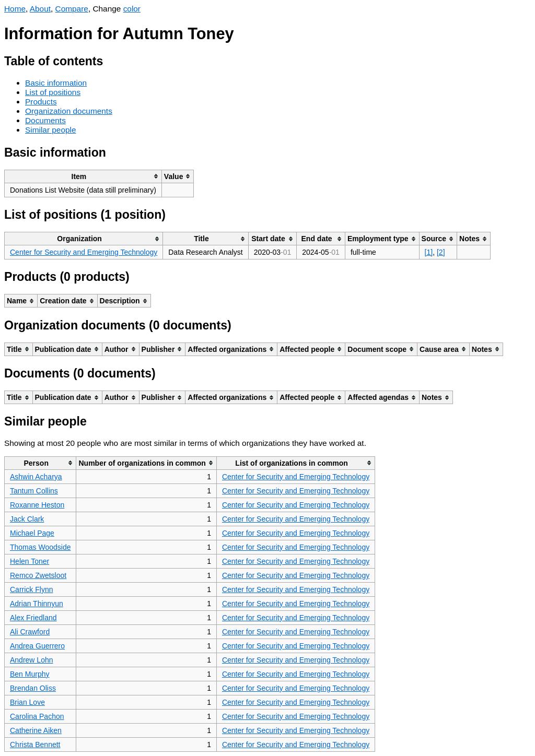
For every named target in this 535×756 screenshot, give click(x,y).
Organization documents (69, 111)
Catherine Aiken (36, 730)
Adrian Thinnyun (37, 604)
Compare (72, 9)
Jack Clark (27, 519)
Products (41, 102)
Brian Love (27, 702)
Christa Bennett (35, 745)
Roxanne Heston (37, 505)
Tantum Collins (34, 491)
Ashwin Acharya (36, 477)
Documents (45, 120)
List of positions (53, 92)
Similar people (51, 130)
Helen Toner (30, 561)
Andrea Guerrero (37, 646)
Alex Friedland (33, 618)
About (40, 9)
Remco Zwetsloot (38, 575)
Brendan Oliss (33, 688)
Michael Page (32, 533)
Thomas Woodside (40, 547)
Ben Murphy (30, 674)
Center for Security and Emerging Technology (84, 252)
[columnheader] (83, 176)
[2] (441, 252)
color (132, 9)
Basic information (56, 83)
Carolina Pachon (37, 716)
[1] (429, 252)
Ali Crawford (30, 632)
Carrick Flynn (31, 589)
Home (15, 9)
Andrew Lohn (32, 660)
